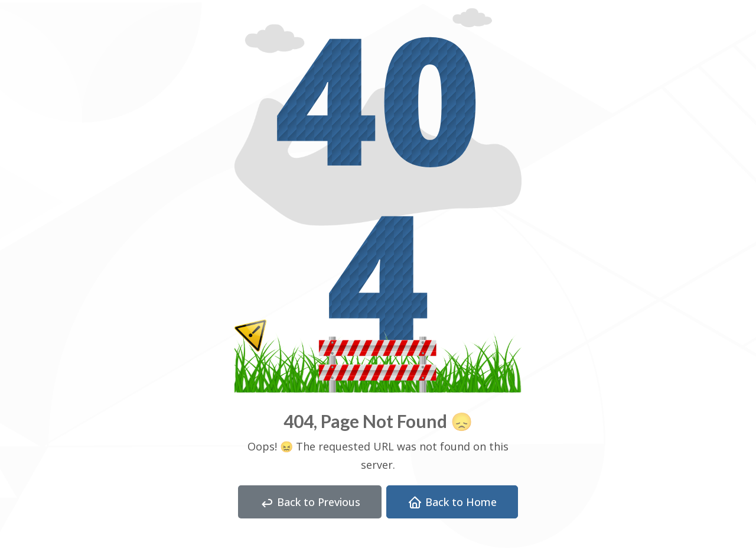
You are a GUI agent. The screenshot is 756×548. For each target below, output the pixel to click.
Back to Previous (310, 502)
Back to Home (452, 502)
